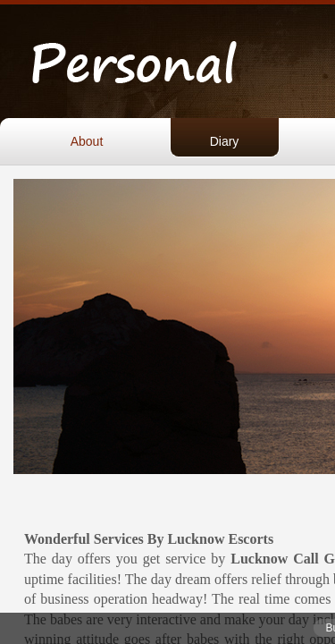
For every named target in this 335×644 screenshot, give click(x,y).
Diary (225, 141)
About (87, 141)
